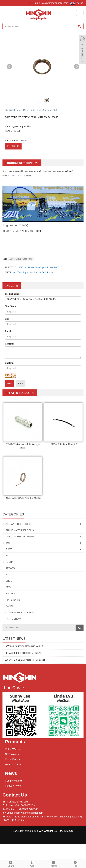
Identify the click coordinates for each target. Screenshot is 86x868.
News (11, 773)
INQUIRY (13, 146)
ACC (8, 575)
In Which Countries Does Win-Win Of (24, 646)
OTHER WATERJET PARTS (20, 612)
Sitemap (69, 831)
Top (75, 864)
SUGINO (10, 593)
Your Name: (11, 306)
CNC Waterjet (13, 754)
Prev (9, 67)
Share (11, 864)
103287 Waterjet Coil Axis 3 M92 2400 (23, 498)
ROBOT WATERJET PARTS (20, 537)
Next (77, 67)
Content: (9, 344)
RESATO (10, 568)
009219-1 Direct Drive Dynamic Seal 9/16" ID (40, 267)
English (77, 3)
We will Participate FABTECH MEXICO (25, 660)
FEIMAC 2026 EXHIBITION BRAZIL (23, 653)
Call (32, 864)
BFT (8, 556)
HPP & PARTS (13, 600)
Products (15, 742)
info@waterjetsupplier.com (54, 3)
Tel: (7, 319)
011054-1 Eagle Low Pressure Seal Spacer (33, 272)
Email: (8, 331)
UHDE (9, 581)
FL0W (9, 549)
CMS (8, 587)
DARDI (9, 606)
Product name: (12, 294)
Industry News (13, 786)
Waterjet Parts (13, 764)
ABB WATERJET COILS (18, 524)
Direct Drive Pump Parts (21, 259)
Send (9, 384)
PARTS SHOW (13, 619)
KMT (8, 543)
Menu (54, 864)
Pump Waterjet (13, 759)
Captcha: (10, 363)
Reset (21, 384)
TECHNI (10, 562)
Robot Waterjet (13, 749)
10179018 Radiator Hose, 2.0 (63, 444)
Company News (14, 781)
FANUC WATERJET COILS (20, 530)
